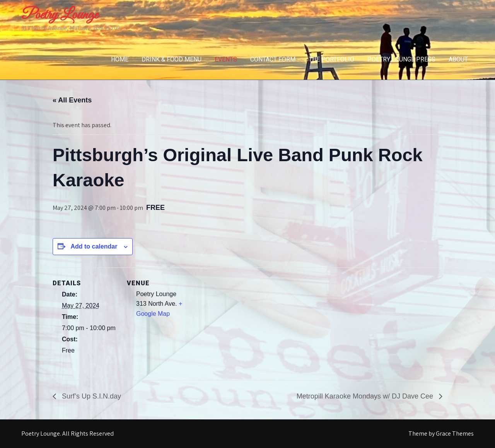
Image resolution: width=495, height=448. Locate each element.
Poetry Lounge (60, 15)
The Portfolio (331, 59)
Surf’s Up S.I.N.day (90, 396)
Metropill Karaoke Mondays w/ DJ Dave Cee (366, 396)
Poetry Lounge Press (401, 59)
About (458, 59)
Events (226, 59)
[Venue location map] (242, 321)
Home (120, 59)
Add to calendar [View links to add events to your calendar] (94, 246)
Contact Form (273, 59)
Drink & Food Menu (172, 59)
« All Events (72, 100)
